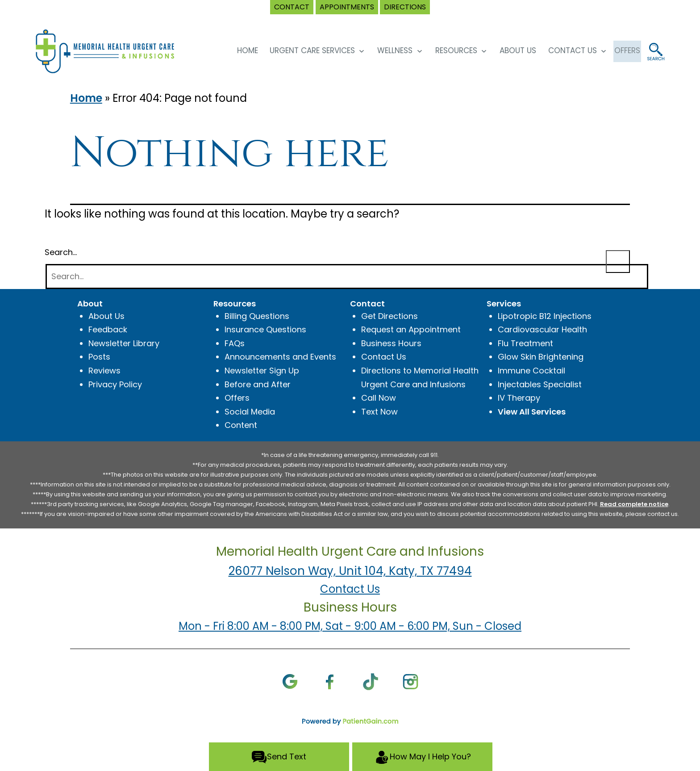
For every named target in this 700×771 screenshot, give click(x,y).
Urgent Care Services (302, 50)
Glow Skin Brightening (541, 357)
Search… (61, 252)
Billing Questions (257, 316)
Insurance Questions (265, 329)
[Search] (347, 277)
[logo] (113, 51)
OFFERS (622, 50)
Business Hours (391, 343)
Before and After (258, 384)
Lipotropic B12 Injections (545, 316)
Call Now (379, 398)
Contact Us (562, 50)
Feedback (108, 329)
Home (86, 98)
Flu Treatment (525, 343)
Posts (99, 357)
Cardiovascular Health (542, 329)
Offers (237, 398)
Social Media (250, 412)
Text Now (379, 412)
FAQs (235, 343)
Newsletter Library (124, 343)
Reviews (104, 371)
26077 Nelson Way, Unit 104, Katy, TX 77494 (350, 571)
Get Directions (390, 316)
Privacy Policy (115, 384)
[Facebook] (330, 681)
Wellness (385, 50)
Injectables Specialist (540, 384)
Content (241, 425)
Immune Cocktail (531, 371)
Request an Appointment (411, 329)
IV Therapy (519, 398)
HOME (237, 50)
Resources (446, 50)
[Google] (290, 681)
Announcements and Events (280, 357)
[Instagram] (410, 681)
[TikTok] (370, 681)
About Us (508, 50)
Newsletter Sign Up (262, 371)
